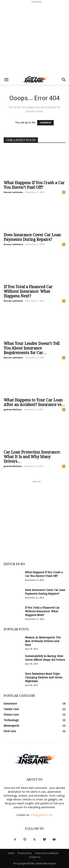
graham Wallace (13, 409)
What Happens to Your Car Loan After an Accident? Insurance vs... (34, 402)
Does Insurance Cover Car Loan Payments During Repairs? (32, 237)
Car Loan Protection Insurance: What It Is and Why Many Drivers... (32, 457)
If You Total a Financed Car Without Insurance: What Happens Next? (28, 291)
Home (11, 853)
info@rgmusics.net (42, 815)
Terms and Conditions (47, 853)
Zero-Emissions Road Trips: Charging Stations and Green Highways (44, 677)
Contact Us (35, 857)
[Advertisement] (34, 38)
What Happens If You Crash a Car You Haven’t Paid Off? (34, 185)
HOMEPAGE (45, 123)
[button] (6, 80)
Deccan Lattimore (13, 192)
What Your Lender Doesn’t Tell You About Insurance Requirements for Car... (32, 348)
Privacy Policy (25, 853)
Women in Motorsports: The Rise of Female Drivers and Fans (43, 641)
